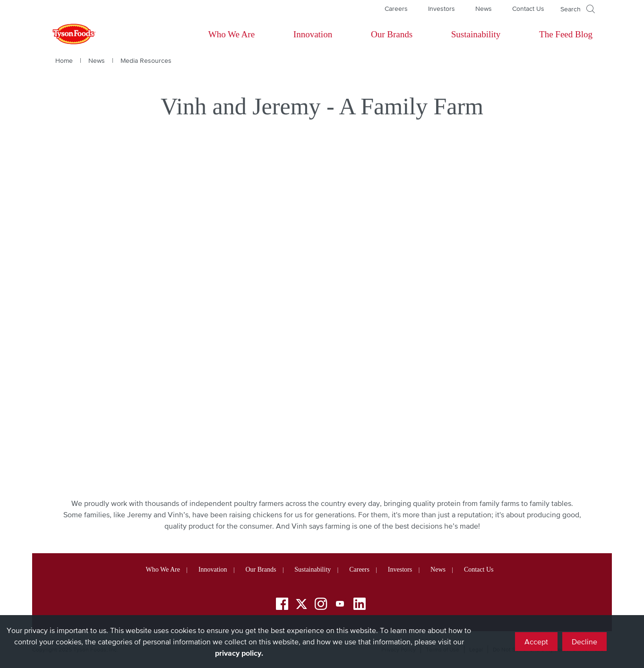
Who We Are (232, 34)
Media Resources (146, 60)
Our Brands (392, 34)
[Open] (578, 9)
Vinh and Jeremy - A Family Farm (322, 106)
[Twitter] (301, 604)
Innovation (313, 34)
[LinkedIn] (360, 605)
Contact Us (528, 9)
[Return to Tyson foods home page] (65, 34)
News (484, 9)
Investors (442, 9)
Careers (396, 9)
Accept (536, 642)
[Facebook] (282, 605)
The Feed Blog (566, 34)
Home (64, 60)
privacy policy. (239, 653)
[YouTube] (340, 605)
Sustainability (476, 34)
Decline (584, 642)
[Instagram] (321, 605)
